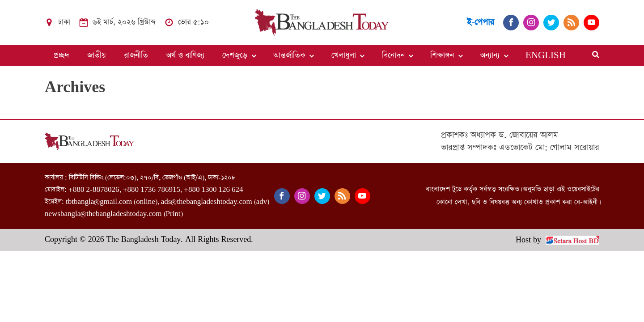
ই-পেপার (481, 22)
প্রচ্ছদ (61, 55)
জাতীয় (97, 55)
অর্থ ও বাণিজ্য (185, 55)
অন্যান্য (490, 55)
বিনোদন (393, 55)
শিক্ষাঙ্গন (442, 55)
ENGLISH (546, 55)
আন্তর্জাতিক (289, 55)
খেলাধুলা (344, 55)
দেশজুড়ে (235, 55)
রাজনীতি (136, 55)
